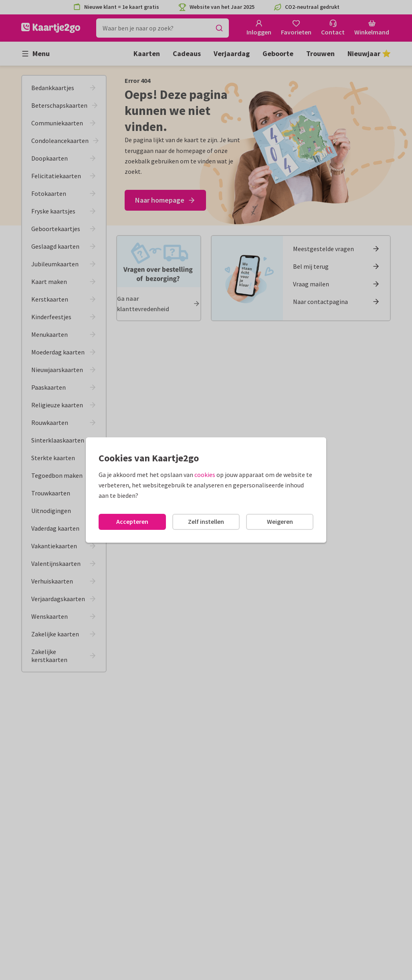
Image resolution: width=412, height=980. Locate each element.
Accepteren (132, 521)
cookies (205, 475)
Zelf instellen (206, 521)
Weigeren (280, 521)
